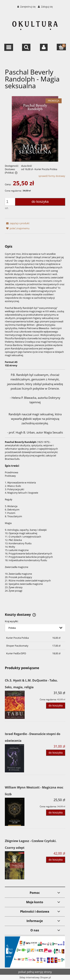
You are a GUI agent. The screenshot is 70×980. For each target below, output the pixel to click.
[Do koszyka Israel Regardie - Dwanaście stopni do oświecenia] (56, 753)
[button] (9, 47)
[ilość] (11, 202)
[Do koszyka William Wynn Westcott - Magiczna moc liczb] (56, 813)
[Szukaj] (26, 47)
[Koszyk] (61, 47)
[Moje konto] (44, 47)
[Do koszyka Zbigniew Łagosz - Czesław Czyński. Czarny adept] (56, 860)
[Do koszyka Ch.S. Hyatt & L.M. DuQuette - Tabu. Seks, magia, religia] (56, 706)
